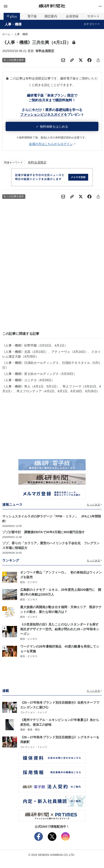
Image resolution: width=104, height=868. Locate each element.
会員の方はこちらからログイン (52, 144)
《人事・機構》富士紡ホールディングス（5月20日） (39, 374)
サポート (93, 16)
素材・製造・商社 (30, 730)
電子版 (32, 16)
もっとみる (94, 505)
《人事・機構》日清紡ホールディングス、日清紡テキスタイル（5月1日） (51, 365)
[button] (19, 6)
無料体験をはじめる (52, 127)
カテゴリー (92, 24)
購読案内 (51, 16)
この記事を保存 (14, 60)
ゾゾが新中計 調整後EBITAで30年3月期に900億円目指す (43, 532)
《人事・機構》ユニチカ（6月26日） (28, 380)
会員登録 (72, 16)
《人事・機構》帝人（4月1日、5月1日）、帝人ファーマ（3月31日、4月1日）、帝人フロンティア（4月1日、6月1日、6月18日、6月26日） (52, 389)
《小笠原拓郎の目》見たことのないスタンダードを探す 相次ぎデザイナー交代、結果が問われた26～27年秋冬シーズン (61, 629)
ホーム (6, 34)
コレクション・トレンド (34, 712)
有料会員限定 (37, 162)
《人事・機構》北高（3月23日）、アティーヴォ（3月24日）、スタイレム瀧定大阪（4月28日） (51, 354)
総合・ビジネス (29, 582)
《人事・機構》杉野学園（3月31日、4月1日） (35, 345)
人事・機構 (13, 24)
